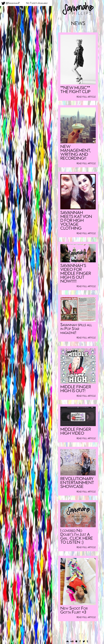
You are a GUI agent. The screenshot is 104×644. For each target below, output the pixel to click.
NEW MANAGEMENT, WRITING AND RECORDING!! (76, 153)
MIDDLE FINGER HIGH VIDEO (76, 431)
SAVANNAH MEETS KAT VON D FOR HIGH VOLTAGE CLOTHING (76, 221)
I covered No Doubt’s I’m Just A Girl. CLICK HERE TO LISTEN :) (77, 536)
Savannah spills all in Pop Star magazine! (76, 329)
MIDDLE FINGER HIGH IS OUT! (76, 389)
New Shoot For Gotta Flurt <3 (74, 610)
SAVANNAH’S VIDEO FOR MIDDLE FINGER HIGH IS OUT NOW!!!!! (76, 274)
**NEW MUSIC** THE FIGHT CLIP (75, 90)
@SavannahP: (11, 3)
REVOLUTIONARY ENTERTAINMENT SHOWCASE (77, 483)
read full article (86, 97)
